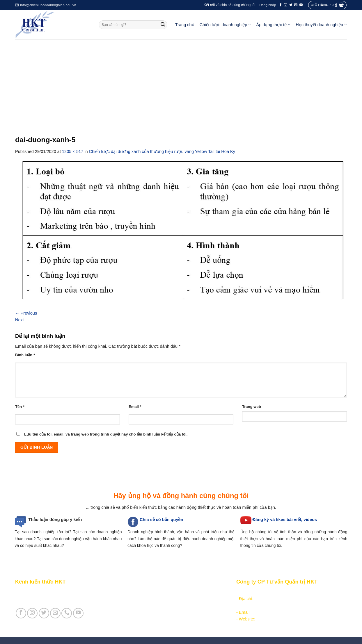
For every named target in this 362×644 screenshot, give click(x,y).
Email (135, 407)
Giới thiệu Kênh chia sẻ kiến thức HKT (51, 592)
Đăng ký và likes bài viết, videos (285, 520)
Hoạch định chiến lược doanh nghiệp (160, 599)
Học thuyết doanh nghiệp (321, 25)
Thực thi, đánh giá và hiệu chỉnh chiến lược (166, 606)
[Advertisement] (181, 83)
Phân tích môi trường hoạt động (156, 592)
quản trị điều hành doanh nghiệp (197, 539)
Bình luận (25, 355)
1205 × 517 (73, 151)
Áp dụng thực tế (273, 25)
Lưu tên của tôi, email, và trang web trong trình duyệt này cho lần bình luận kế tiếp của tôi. (106, 434)
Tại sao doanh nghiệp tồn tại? (43, 532)
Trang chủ (185, 25)
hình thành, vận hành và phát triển (187, 532)
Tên (20, 407)
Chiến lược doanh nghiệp (225, 25)
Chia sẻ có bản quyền (161, 520)
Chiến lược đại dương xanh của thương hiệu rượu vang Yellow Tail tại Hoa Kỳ (162, 151)
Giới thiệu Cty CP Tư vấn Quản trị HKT (52, 599)
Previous (26, 313)
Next (22, 320)
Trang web (252, 407)
